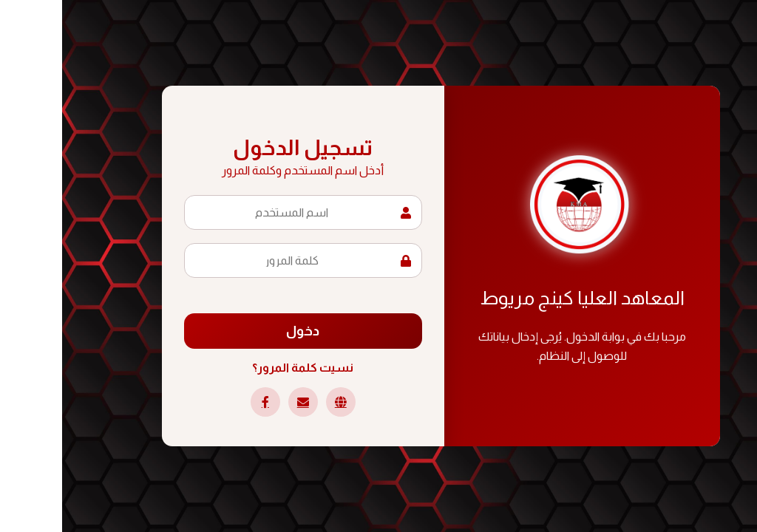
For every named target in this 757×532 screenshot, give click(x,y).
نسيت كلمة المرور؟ (241, 368)
